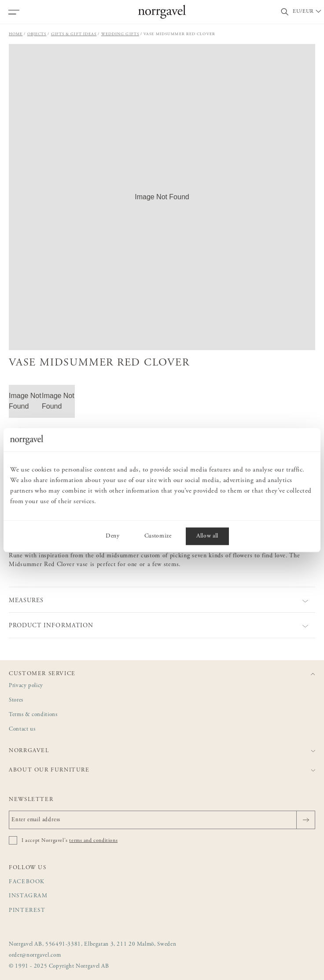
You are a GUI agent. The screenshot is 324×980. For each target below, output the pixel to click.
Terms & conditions (33, 715)
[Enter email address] (162, 820)
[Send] (306, 820)
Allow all (207, 536)
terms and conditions (93, 841)
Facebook (27, 882)
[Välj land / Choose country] (308, 12)
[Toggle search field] (285, 12)
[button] (162, 197)
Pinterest (27, 911)
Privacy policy (26, 686)
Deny (113, 536)
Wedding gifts (120, 34)
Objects (37, 34)
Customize (158, 536)
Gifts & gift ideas (74, 34)
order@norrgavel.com (35, 956)
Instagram (28, 896)
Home (16, 34)
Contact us (22, 730)
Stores (16, 700)
